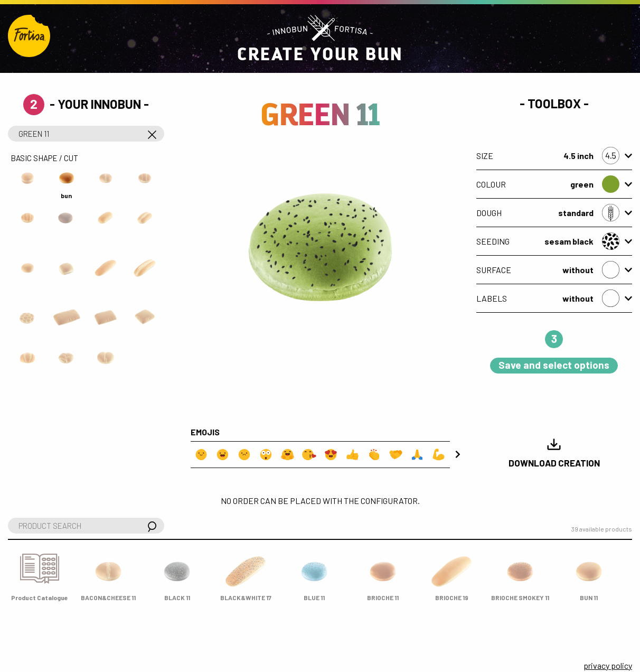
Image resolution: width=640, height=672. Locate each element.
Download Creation (554, 452)
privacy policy (608, 665)
